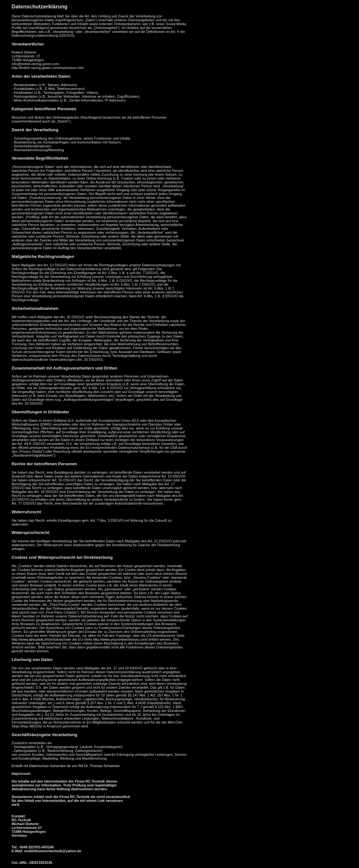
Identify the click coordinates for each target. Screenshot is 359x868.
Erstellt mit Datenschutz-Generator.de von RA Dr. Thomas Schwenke (66, 766)
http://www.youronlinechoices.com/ (120, 639)
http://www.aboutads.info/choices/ (38, 639)
